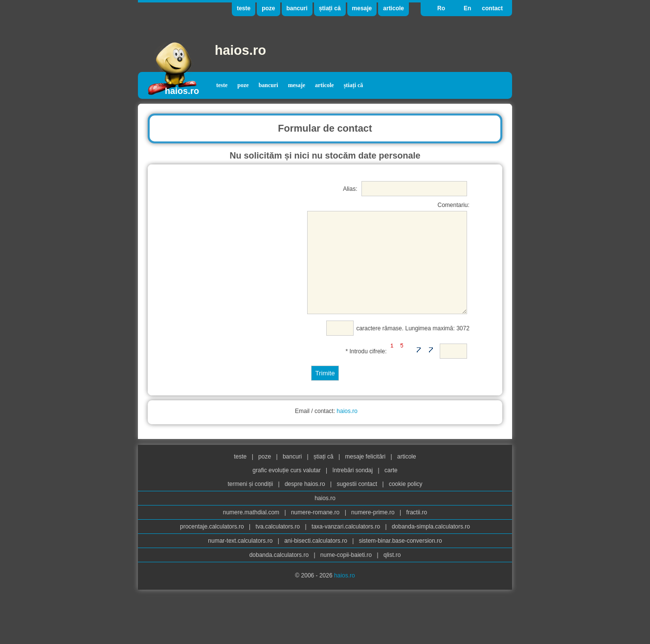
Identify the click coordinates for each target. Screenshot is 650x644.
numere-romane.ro (316, 531)
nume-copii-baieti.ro (347, 574)
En (467, 8)
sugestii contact (357, 503)
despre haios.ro (306, 503)
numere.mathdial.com (252, 531)
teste (244, 8)
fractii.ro (417, 531)
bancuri (297, 8)
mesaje (362, 8)
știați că (330, 8)
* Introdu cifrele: (406, 369)
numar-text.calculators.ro (241, 560)
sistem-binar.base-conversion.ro (401, 560)
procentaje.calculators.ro (213, 546)
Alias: (405, 189)
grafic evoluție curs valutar (287, 489)
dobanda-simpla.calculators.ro (431, 546)
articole (393, 8)
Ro (441, 8)
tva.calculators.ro (279, 546)
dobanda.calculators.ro (280, 574)
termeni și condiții (251, 503)
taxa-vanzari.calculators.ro (347, 546)
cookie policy (406, 503)
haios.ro (240, 50)
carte (391, 489)
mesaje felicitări (366, 476)
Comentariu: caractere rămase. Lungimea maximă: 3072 (379, 278)
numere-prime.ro (374, 531)
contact (492, 8)
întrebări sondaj (353, 489)
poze (268, 8)
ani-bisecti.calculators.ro (316, 560)
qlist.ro (392, 574)
